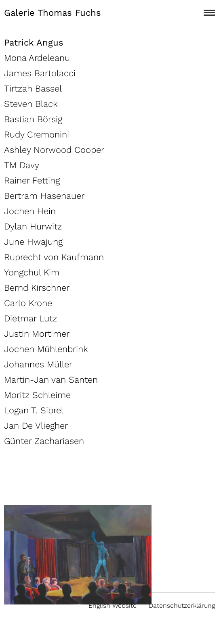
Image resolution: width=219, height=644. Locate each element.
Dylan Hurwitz (33, 226)
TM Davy (22, 165)
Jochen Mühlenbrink (46, 349)
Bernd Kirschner (37, 288)
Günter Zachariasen (44, 441)
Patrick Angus (34, 43)
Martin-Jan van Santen (51, 380)
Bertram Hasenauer (44, 196)
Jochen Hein (30, 211)
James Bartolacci (40, 73)
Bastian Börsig (33, 119)
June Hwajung (33, 242)
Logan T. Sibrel (34, 410)
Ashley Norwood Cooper (54, 150)
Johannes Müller (38, 364)
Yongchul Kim (32, 272)
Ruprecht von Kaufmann (54, 257)
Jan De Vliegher (36, 426)
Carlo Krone (28, 303)
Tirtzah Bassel (33, 89)
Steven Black (31, 104)
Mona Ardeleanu (37, 58)
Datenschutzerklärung (182, 605)
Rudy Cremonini (37, 134)
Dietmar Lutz (31, 318)
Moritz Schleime (37, 395)
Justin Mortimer (37, 334)
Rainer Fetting (32, 180)
